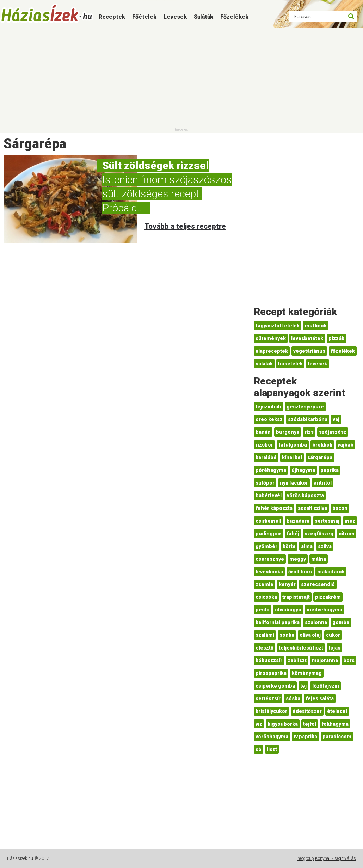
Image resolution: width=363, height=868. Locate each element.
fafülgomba (293, 445)
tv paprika (305, 737)
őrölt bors (300, 572)
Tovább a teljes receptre (185, 226)
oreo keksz (269, 419)
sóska (293, 698)
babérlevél (269, 495)
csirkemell (268, 521)
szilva (325, 546)
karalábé (266, 457)
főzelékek (343, 351)
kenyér (287, 584)
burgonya (288, 432)
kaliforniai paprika (278, 622)
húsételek (290, 364)
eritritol (322, 483)
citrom (347, 534)
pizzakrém (328, 597)
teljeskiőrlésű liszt (301, 648)
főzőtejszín (325, 686)
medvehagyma (324, 610)
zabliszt (297, 660)
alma (307, 546)
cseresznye (270, 559)
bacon (340, 508)
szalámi (265, 635)
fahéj (293, 534)
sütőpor (265, 483)
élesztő (264, 648)
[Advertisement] (181, 78)
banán (263, 432)
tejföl (310, 724)
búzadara (298, 521)
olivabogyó (288, 610)
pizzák (336, 338)
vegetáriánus (309, 351)
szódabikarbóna (308, 419)
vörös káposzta (305, 495)
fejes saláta (320, 698)
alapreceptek (272, 351)
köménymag (307, 673)
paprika (330, 470)
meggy (298, 559)
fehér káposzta (274, 508)
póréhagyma (271, 470)
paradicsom (337, 737)
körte (289, 546)
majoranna (325, 660)
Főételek (144, 17)
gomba (341, 622)
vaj (336, 419)
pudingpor (268, 534)
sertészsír (268, 698)
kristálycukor (271, 711)
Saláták (204, 17)
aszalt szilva (312, 508)
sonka (287, 635)
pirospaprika (271, 673)
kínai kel (292, 457)
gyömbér (266, 546)
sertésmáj (327, 521)
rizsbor (264, 445)
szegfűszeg (319, 534)
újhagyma (303, 470)
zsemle (264, 584)
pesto (263, 610)
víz (259, 724)
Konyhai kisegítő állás (336, 858)
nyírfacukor (294, 483)
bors (349, 660)
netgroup (306, 858)
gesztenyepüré (305, 407)
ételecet (337, 711)
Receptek (112, 17)
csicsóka (266, 597)
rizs (309, 432)
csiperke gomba (275, 686)
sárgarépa (320, 457)
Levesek (175, 17)
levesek (318, 364)
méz (350, 521)
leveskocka (269, 572)
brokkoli (322, 445)
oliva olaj (310, 635)
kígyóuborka (283, 724)
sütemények (271, 338)
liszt (272, 749)
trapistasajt (296, 597)
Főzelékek (234, 17)
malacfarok (331, 572)
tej (303, 686)
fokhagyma (335, 724)
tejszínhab (268, 407)
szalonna (316, 622)
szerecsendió (318, 584)
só (259, 749)
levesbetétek (307, 338)
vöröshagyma (272, 737)
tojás (334, 648)
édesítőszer (307, 711)
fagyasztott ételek (278, 326)
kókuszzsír (269, 660)
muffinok (316, 326)
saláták (264, 364)
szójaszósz (333, 432)
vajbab (346, 445)
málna (319, 559)
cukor (333, 635)
